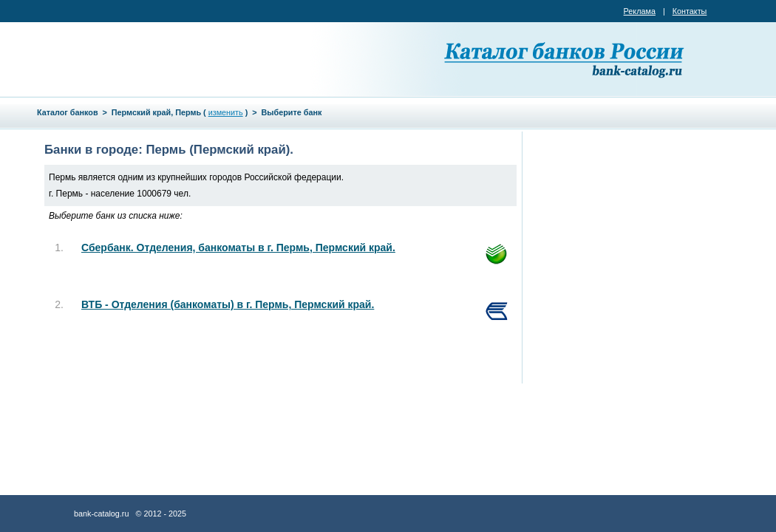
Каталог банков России (565, 59)
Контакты (690, 11)
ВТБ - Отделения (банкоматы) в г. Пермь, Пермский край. (228, 304)
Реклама (640, 11)
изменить (226, 112)
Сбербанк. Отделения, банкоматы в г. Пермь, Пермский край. (238, 248)
